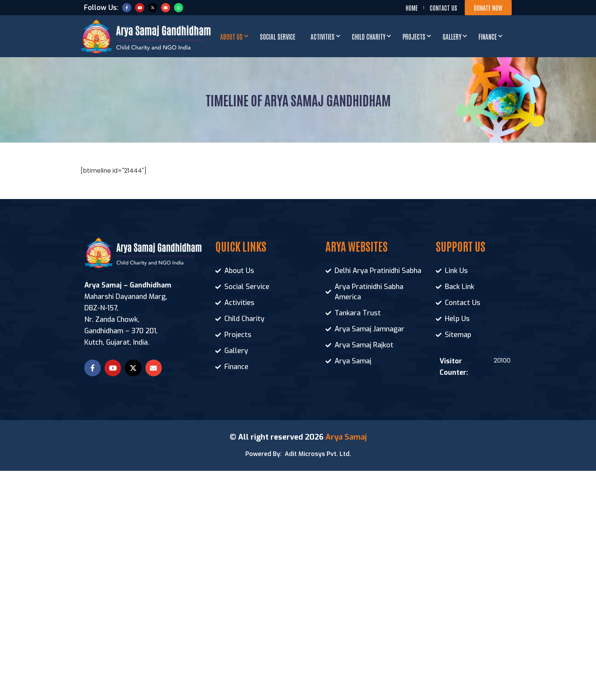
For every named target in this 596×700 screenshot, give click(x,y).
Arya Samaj (346, 437)
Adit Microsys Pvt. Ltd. (318, 454)
